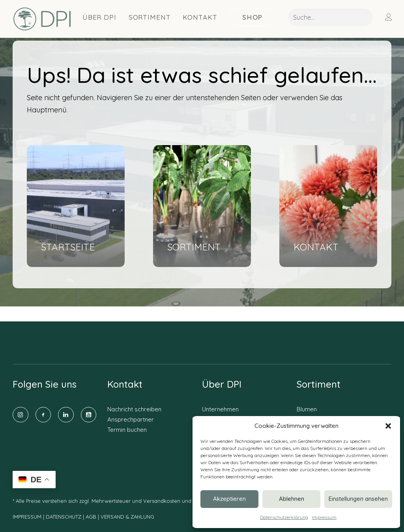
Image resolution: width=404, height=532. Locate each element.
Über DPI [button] (99, 17)
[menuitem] (100, 17)
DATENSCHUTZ (64, 517)
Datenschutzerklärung (284, 517)
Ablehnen (292, 499)
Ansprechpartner (131, 419)
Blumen (307, 409)
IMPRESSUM (27, 517)
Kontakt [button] (200, 17)
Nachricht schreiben (134, 409)
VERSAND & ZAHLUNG (127, 517)
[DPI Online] (42, 19)
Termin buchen (127, 430)
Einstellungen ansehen (358, 499)
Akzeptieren (229, 499)
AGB (91, 517)
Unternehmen (220, 409)
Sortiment (150, 17)
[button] (388, 426)
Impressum (324, 517)
